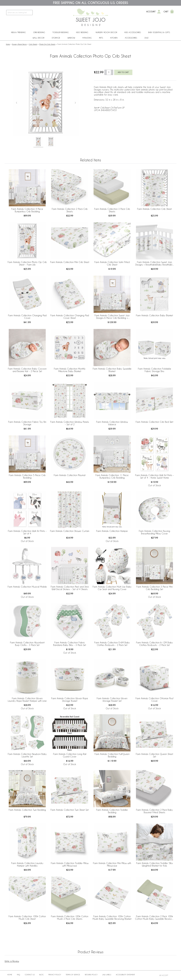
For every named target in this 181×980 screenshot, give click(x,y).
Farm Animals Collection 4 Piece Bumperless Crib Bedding (27, 210)
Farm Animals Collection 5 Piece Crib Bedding (27, 476)
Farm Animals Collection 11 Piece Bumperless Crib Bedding (112, 476)
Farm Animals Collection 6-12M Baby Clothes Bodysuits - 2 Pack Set (154, 644)
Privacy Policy (55, 975)
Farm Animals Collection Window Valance (112, 423)
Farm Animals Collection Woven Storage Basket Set (112, 700)
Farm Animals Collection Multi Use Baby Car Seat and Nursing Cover (112, 588)
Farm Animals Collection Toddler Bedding (112, 811)
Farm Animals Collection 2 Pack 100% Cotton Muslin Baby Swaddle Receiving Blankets (155, 918)
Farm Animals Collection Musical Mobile (27, 587)
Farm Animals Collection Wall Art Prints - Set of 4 (27, 532)
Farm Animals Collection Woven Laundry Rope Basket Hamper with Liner (27, 700)
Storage (56, 38)
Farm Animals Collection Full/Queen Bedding (112, 755)
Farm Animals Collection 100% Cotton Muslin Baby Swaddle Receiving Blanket (112, 918)
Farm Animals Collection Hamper (112, 531)
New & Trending (18, 32)
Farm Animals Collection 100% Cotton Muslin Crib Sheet (27, 918)
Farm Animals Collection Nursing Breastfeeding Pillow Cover (154, 532)
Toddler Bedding (61, 32)
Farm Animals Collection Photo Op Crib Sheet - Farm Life (27, 263)
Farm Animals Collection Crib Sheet (154, 209)
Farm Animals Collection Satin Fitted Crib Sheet (112, 263)
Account (151, 12)
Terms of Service (73, 975)
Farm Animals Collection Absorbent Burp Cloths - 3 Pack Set (27, 644)
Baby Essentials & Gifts (159, 32)
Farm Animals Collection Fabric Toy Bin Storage (27, 423)
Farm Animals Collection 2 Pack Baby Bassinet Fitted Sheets (154, 811)
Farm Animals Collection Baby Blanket (154, 315)
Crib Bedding (39, 32)
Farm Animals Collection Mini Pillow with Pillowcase (112, 864)
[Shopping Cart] (172, 12)
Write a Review (12, 961)
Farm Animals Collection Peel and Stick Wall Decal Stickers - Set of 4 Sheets (70, 588)
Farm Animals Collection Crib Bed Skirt (154, 422)
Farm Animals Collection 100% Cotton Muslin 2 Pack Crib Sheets (70, 918)
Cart (166, 12)
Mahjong (87, 38)
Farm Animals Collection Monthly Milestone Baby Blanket (70, 370)
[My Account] (159, 12)
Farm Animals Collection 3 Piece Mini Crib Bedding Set (155, 588)
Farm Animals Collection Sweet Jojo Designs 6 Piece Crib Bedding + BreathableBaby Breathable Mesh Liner (112, 317)
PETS (101, 38)
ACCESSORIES (131, 38)
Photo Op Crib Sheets (47, 44)
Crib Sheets (33, 44)
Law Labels (107, 975)
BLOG (41, 975)
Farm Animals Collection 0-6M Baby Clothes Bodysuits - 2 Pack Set (112, 644)
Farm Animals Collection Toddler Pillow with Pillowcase (70, 864)
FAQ (18, 975)
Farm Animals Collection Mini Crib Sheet (70, 262)
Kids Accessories (133, 32)
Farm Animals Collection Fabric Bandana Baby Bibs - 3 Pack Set (70, 644)
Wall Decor (38, 38)
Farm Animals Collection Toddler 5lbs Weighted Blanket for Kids (155, 864)
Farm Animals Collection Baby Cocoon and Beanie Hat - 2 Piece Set (27, 370)
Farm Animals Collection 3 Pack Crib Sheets (112, 210)
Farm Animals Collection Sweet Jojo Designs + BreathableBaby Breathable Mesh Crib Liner (154, 263)
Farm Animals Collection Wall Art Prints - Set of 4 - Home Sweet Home (155, 476)
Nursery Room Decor (106, 32)
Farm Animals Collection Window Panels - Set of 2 (70, 423)
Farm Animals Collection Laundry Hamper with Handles (27, 864)
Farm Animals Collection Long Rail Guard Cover (70, 755)
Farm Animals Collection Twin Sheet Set (70, 810)
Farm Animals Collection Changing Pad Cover (27, 317)
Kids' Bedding (82, 32)
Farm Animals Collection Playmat (70, 475)
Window (71, 38)
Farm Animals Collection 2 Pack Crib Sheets (70, 210)
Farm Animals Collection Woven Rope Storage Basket (70, 700)
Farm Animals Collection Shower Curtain (70, 531)
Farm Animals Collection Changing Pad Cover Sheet (70, 317)
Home (8, 44)
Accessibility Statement (125, 975)
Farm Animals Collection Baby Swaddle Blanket (112, 370)
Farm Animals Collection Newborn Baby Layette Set (27, 755)
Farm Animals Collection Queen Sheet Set (154, 755)
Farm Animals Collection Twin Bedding (27, 810)
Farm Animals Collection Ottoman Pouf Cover (154, 700)
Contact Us (30, 975)
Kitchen (114, 38)
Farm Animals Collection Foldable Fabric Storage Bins (155, 370)
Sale (146, 38)
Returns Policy (91, 975)
